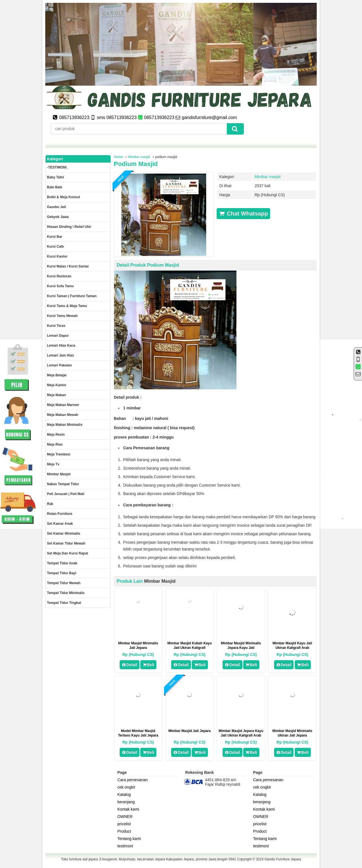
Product (124, 831)
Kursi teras (56, 326)
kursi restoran (59, 276)
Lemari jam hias (60, 355)
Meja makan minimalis (65, 425)
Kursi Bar (55, 237)
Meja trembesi (59, 454)
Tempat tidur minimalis (66, 593)
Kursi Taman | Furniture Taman (72, 296)
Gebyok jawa (58, 217)
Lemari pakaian (59, 365)
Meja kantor (57, 385)
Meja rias (55, 444)
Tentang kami (129, 839)
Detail (130, 665)
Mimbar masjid (139, 157)
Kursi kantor (57, 256)
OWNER (125, 817)
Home (118, 157)
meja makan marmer (63, 405)
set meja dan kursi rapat (67, 553)
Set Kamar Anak (60, 524)
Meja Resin (56, 435)
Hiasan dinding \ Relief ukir (69, 227)
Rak (50, 504)
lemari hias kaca (61, 346)
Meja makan (56, 395)
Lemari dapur (58, 336)
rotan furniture (60, 514)
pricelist (124, 824)
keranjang (126, 802)
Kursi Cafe (55, 247)
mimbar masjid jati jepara (190, 731)
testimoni (125, 846)
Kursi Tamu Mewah (62, 316)
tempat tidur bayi (62, 573)
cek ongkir (126, 787)
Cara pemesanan (132, 780)
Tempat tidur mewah (64, 583)
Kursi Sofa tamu (60, 286)
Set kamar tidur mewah (66, 543)
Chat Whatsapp (243, 213)
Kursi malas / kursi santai (68, 266)
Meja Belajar (57, 375)
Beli (148, 665)
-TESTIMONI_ (58, 167)
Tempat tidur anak (62, 563)
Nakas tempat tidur (63, 484)
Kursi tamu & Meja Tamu (67, 306)
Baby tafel (55, 177)
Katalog (124, 794)
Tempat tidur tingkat (64, 603)
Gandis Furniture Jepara (283, 859)
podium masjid (136, 164)
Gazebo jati (56, 207)
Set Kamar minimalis (63, 534)
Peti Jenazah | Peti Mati (66, 494)
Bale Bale (55, 187)
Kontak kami (128, 809)
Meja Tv (53, 464)
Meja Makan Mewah (63, 415)
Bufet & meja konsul (63, 197)
